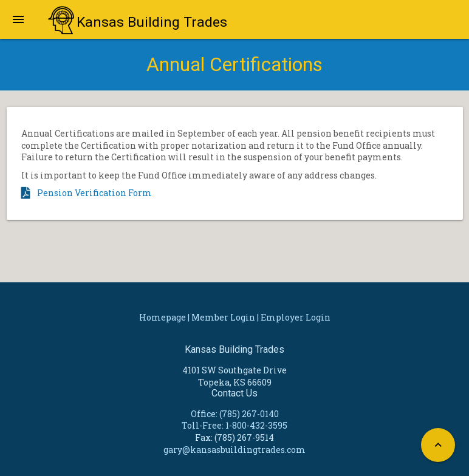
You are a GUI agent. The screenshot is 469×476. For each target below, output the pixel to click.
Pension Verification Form (94, 193)
